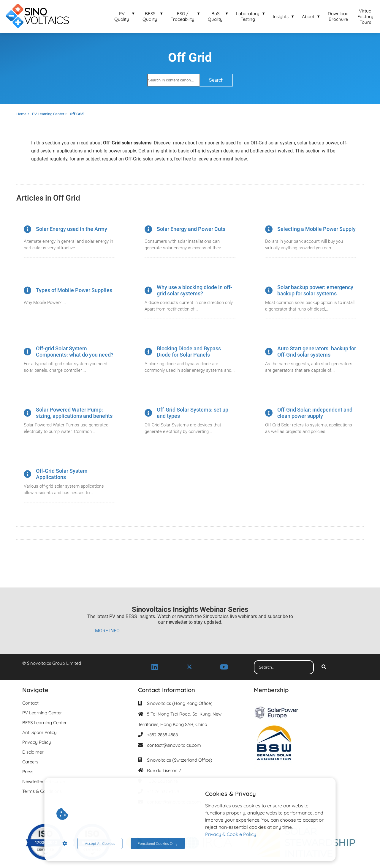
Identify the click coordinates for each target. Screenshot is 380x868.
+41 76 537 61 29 (163, 791)
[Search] (324, 667)
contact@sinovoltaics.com (174, 745)
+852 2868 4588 (162, 735)
